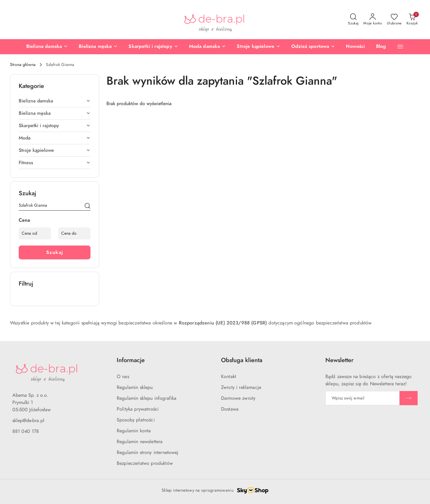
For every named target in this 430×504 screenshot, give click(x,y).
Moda (55, 138)
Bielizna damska (55, 101)
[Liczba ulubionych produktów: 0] (394, 20)
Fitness (55, 163)
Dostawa (230, 409)
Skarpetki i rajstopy (55, 126)
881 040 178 (26, 431)
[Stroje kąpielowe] (259, 47)
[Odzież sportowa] (313, 47)
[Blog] (381, 47)
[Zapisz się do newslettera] (362, 398)
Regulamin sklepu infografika (147, 398)
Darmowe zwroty (238, 398)
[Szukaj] (87, 206)
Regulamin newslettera (140, 442)
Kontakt (229, 377)
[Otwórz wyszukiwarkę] (353, 20)
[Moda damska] (208, 47)
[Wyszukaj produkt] (55, 206)
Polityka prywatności (138, 409)
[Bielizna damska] (47, 47)
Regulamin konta (134, 431)
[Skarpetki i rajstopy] (153, 47)
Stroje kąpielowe (55, 150)
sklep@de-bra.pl (28, 421)
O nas (123, 377)
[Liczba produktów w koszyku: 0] (412, 20)
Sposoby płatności (136, 420)
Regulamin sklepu (135, 387)
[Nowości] (355, 47)
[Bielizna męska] (98, 47)
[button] (400, 47)
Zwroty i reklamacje (241, 387)
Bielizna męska (55, 113)
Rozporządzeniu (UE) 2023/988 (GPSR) (223, 323)
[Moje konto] (373, 20)
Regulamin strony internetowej (148, 452)
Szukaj (55, 252)
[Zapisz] (409, 398)
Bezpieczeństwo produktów (145, 463)
